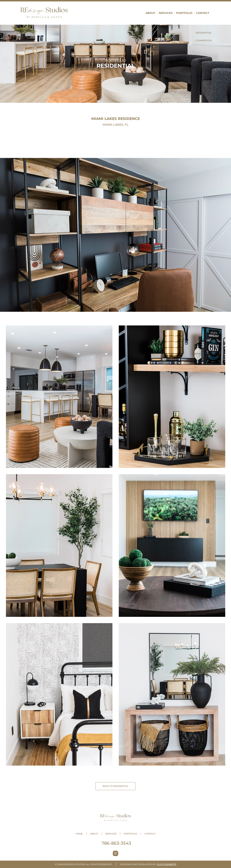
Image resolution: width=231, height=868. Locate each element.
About (150, 13)
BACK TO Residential (115, 786)
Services (166, 13)
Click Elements (166, 864)
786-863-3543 (116, 843)
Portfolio (184, 13)
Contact (203, 13)
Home (79, 834)
